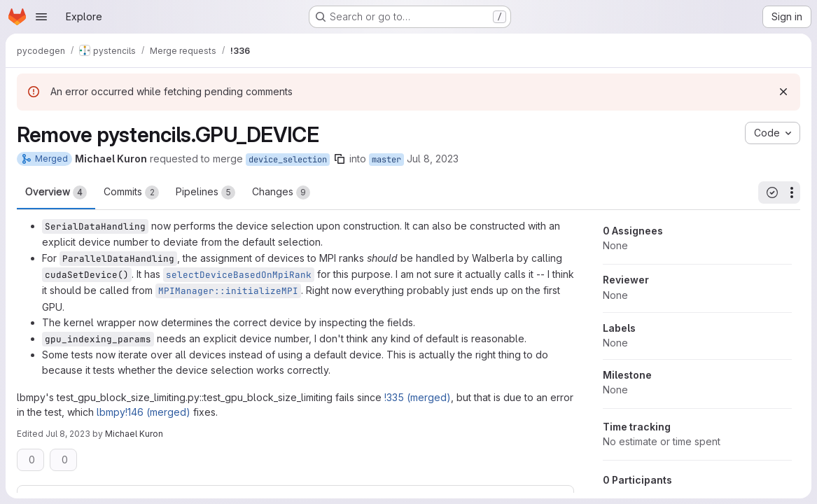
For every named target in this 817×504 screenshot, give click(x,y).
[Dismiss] (783, 92)
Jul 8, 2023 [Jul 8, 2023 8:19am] (433, 159)
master (386, 160)
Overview (56, 192)
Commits (131, 192)
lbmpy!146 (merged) (144, 412)
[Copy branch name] (340, 159)
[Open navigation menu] (41, 17)
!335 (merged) (418, 397)
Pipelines (205, 192)
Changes (281, 192)
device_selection (288, 160)
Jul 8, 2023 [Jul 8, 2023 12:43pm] (68, 434)
